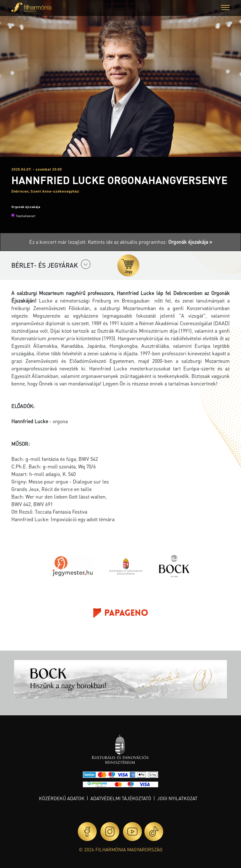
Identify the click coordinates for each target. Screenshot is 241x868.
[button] (225, 8)
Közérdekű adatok (62, 798)
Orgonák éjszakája (26, 207)
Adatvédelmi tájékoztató (121, 798)
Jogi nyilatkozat (177, 798)
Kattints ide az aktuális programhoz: (150, 242)
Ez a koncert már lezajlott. (59, 242)
